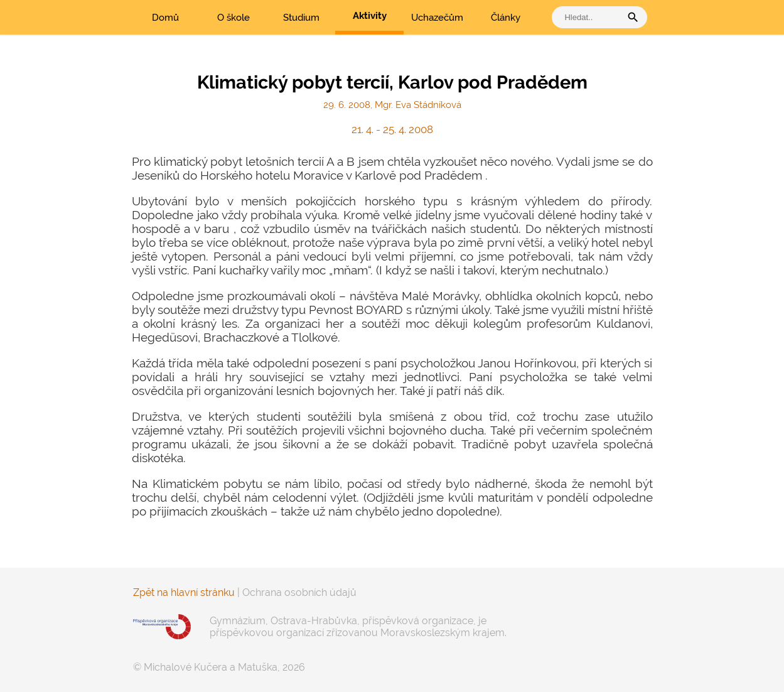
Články (506, 18)
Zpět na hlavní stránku (184, 592)
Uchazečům (437, 18)
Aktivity (370, 16)
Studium (301, 18)
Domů (165, 18)
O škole (234, 18)
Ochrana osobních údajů (299, 592)
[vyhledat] (589, 17)
